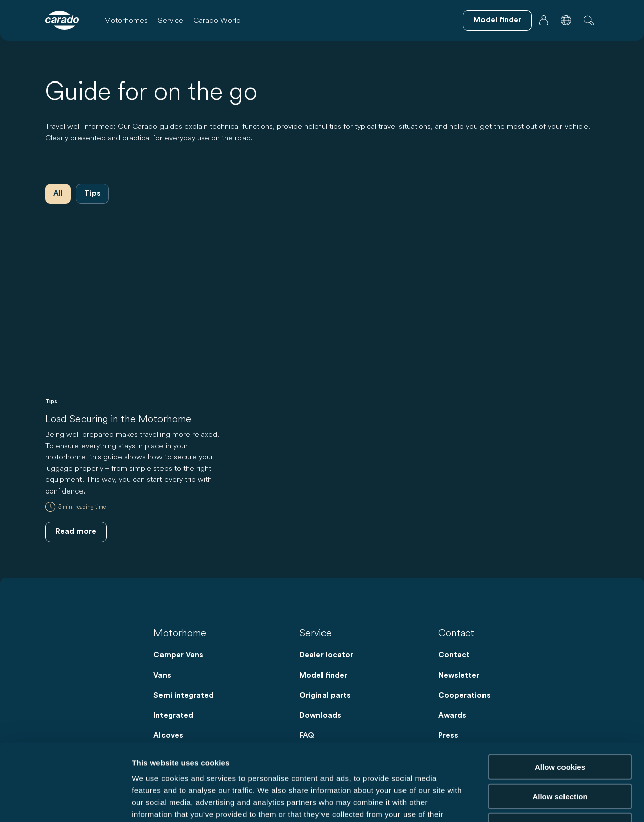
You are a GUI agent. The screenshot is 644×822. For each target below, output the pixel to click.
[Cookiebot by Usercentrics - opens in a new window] (65, 802)
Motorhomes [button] (126, 20)
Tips (92, 193)
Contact (454, 655)
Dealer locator (326, 655)
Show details (528, 802)
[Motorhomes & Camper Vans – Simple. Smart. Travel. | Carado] (62, 20)
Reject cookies (560, 748)
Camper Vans (178, 655)
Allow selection (560, 719)
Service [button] (171, 20)
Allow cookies (560, 689)
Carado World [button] (217, 20)
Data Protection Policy (240, 761)
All (58, 193)
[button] (566, 20)
